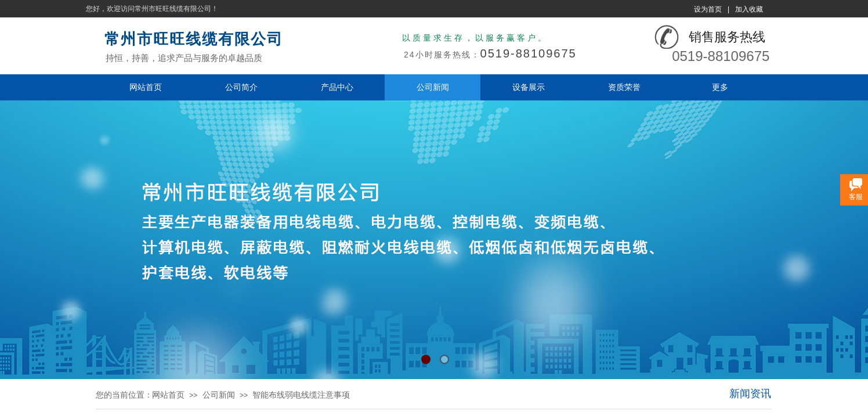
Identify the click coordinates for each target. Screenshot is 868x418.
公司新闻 (433, 87)
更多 (720, 87)
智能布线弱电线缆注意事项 (301, 395)
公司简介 (241, 87)
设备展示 (529, 87)
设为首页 (708, 9)
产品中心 (337, 87)
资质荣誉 (624, 87)
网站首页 (146, 87)
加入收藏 (749, 9)
